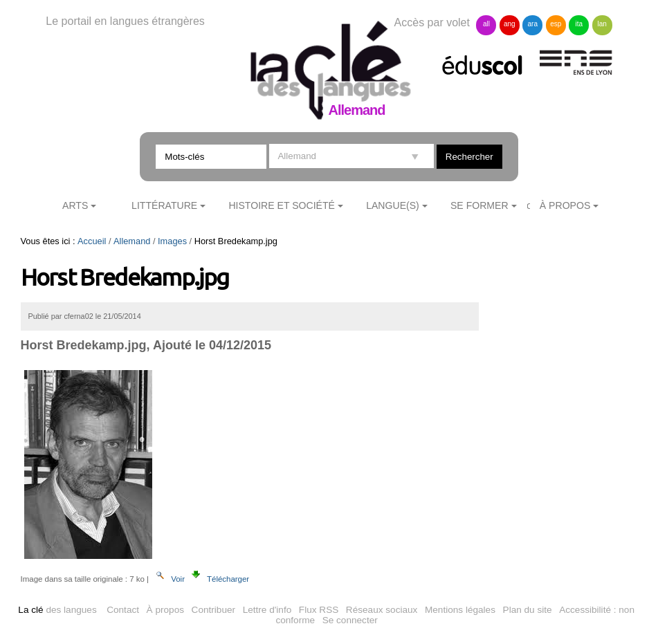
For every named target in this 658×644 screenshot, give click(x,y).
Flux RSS (319, 610)
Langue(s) (393, 205)
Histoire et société (282, 205)
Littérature (164, 205)
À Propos (565, 205)
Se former (479, 205)
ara (533, 24)
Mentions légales (460, 610)
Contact (123, 610)
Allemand (132, 241)
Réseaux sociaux (382, 610)
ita (579, 24)
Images (172, 241)
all (486, 24)
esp (556, 24)
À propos (165, 610)
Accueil (92, 241)
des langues (57, 610)
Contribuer (213, 610)
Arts (75, 205)
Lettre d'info (267, 610)
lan (602, 24)
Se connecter (350, 620)
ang (510, 24)
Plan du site (528, 610)
